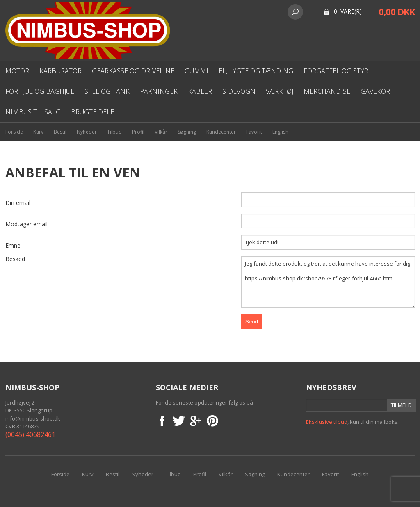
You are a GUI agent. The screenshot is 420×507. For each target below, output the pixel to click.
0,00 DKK (397, 11)
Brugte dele (92, 112)
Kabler (200, 91)
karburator (60, 71)
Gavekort (377, 91)
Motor (17, 71)
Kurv (38, 132)
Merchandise (327, 91)
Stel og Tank (107, 91)
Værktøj (280, 91)
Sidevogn (239, 91)
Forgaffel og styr (336, 71)
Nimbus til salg (33, 112)
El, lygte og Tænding (256, 71)
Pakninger (159, 91)
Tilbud (114, 132)
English (280, 132)
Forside (14, 132)
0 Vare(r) (348, 11)
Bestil (60, 132)
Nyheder (87, 132)
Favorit (254, 132)
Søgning (187, 132)
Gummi (196, 71)
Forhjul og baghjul (40, 91)
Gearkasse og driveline (133, 71)
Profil (138, 132)
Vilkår (161, 132)
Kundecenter (221, 132)
